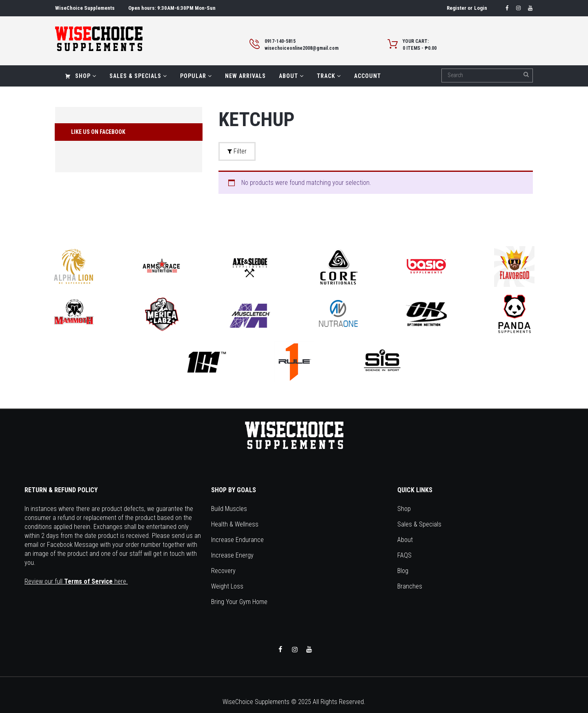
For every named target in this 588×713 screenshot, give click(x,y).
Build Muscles (229, 509)
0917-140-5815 (280, 41)
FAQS (404, 555)
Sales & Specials (138, 76)
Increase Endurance (237, 540)
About (291, 76)
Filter (237, 151)
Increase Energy (232, 555)
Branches (410, 586)
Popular (196, 76)
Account (367, 76)
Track (329, 76)
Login (481, 8)
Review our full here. (76, 581)
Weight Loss (227, 586)
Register (457, 8)
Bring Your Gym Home (239, 602)
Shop (81, 76)
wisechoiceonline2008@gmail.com (302, 48)
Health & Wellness (235, 524)
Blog (403, 571)
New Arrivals (245, 76)
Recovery (223, 571)
